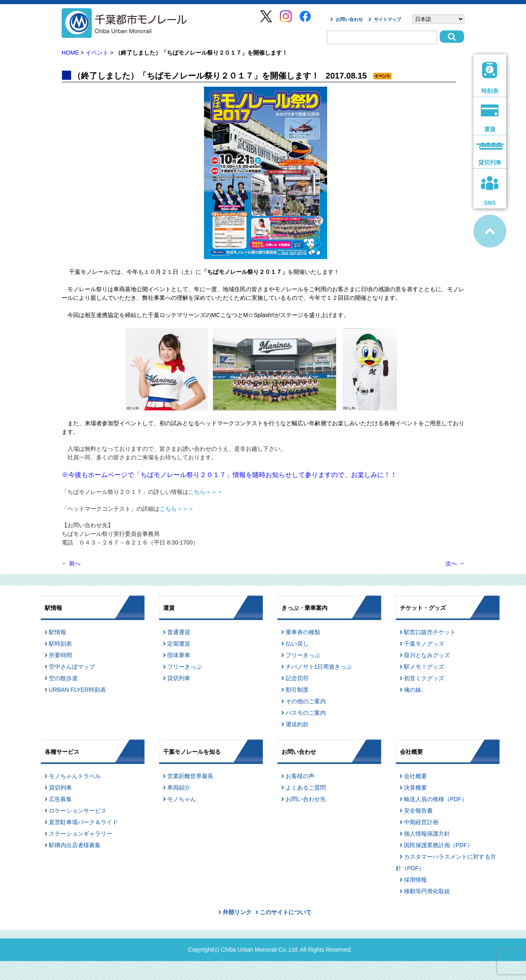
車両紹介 (179, 788)
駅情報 (58, 632)
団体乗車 (179, 655)
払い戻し (297, 644)
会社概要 (415, 776)
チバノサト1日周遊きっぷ (319, 667)
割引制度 (297, 690)
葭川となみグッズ (427, 655)
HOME (70, 53)
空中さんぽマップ (72, 667)
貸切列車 (179, 678)
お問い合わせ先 (306, 799)
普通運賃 (179, 632)
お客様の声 (300, 776)
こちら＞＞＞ (205, 492)
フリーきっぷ (185, 667)
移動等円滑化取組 (427, 891)
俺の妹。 (415, 690)
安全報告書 (418, 811)
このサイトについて (286, 912)
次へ (455, 563)
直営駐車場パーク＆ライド (83, 822)
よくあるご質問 (306, 788)
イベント (97, 53)
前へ (71, 563)
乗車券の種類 (303, 632)
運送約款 (297, 724)
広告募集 (60, 799)
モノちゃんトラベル (75, 776)
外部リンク (237, 912)
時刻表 (490, 78)
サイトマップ (388, 19)
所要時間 (60, 655)
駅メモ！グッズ (424, 667)
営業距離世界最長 (190, 776)
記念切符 (297, 678)
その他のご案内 (306, 701)
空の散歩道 (63, 678)
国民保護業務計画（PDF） (438, 845)
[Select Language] (438, 19)
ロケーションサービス (78, 811)
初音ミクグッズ (424, 678)
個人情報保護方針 (427, 834)
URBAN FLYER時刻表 (77, 690)
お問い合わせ (349, 19)
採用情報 (415, 880)
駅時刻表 (60, 644)
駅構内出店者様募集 (75, 845)
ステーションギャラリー (81, 834)
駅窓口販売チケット (430, 632)
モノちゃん (182, 799)
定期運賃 (179, 644)
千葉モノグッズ (424, 644)
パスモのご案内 (306, 713)
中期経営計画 (421, 822)
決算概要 (415, 788)
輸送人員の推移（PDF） (436, 799)
